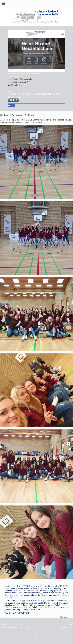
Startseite (64, 617)
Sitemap (21, 624)
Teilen (11, 106)
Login (69, 624)
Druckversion (9, 624)
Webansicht (66, 627)
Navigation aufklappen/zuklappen (37, 4)
